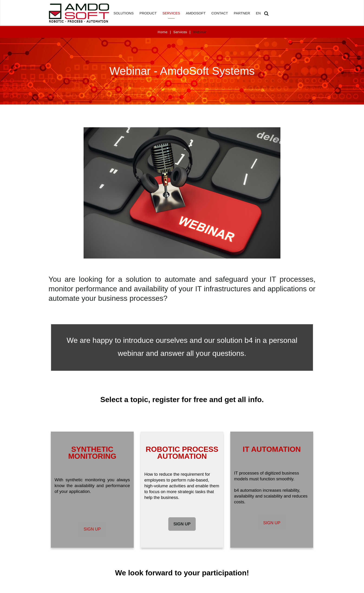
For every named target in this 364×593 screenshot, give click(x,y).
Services (180, 32)
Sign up (92, 529)
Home (162, 32)
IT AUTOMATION (272, 449)
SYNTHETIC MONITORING (92, 453)
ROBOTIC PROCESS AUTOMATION (182, 453)
